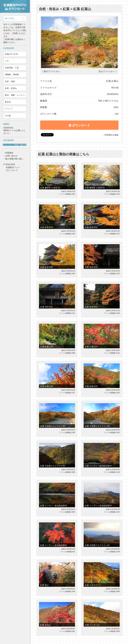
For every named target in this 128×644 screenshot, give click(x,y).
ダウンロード (79, 125)
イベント (9, 109)
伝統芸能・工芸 (12, 68)
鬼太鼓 (24, 145)
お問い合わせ (11, 156)
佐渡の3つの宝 (11, 54)
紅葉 (66, 9)
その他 (8, 116)
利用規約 (9, 153)
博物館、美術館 (12, 75)
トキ (7, 61)
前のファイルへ (52, 71)
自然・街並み (11, 88)
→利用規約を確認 (110, 135)
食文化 (8, 102)
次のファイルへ (107, 71)
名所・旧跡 (10, 81)
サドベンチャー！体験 (10, 145)
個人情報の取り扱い (14, 159)
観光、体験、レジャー (15, 95)
